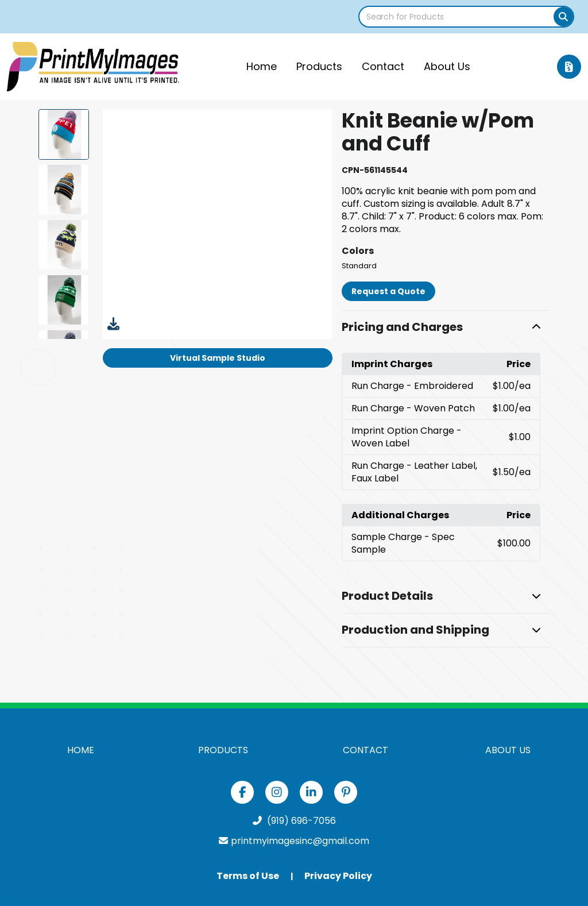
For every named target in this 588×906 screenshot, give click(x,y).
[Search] (563, 17)
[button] (445, 327)
